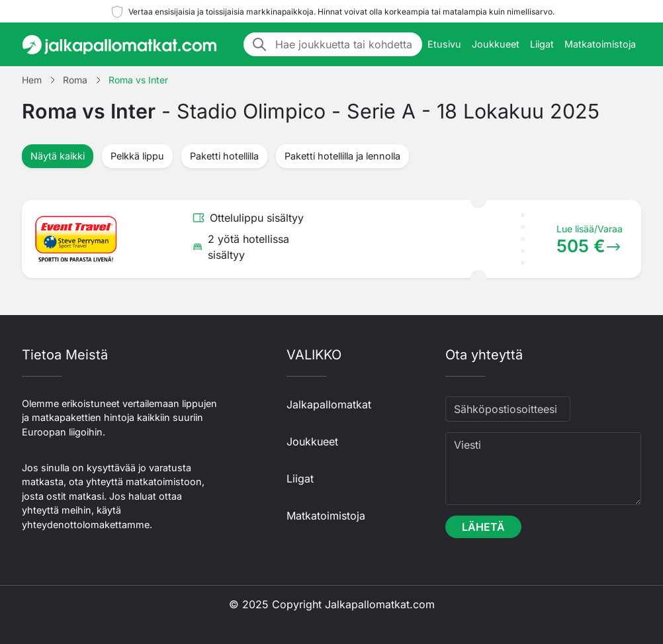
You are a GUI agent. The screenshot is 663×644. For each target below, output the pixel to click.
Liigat (542, 44)
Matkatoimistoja (600, 44)
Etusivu (444, 44)
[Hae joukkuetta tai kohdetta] (345, 44)
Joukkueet (496, 44)
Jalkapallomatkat (329, 404)
